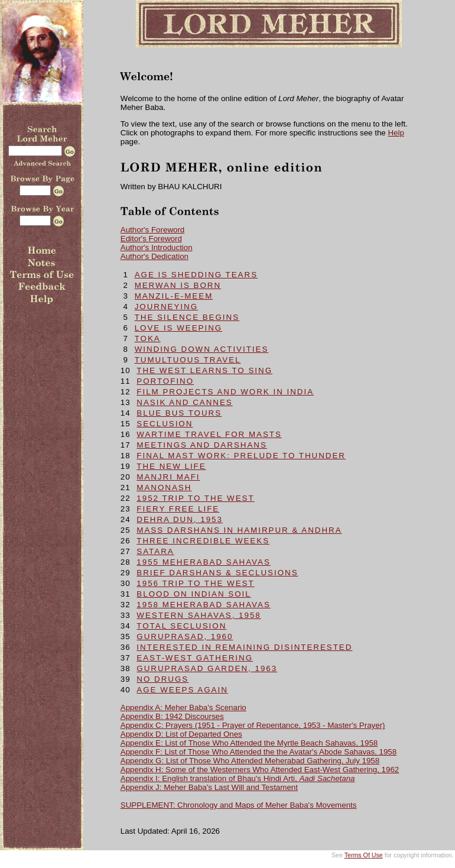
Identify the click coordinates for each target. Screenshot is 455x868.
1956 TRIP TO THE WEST (195, 583)
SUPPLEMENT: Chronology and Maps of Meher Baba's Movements (239, 805)
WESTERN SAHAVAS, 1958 (199, 615)
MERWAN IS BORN (178, 285)
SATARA (155, 551)
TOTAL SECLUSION (181, 626)
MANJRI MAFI (168, 477)
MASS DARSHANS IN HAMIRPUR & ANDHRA (239, 530)
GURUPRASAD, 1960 (185, 637)
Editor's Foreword (151, 239)
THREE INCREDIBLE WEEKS (203, 541)
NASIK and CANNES (184, 402)
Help (396, 133)
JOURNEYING (166, 307)
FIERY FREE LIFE (178, 509)
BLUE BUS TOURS (179, 413)
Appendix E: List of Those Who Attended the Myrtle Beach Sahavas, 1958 (249, 743)
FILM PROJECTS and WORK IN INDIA (225, 392)
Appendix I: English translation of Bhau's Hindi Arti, (238, 778)
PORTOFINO (165, 381)
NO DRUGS (162, 679)
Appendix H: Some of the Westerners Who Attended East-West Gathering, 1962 (260, 770)
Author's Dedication (155, 256)
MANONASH (164, 488)
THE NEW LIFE (171, 466)
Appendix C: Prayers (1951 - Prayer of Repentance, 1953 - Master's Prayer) (253, 725)
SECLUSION (165, 424)
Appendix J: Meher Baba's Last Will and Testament (209, 787)
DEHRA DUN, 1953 (180, 519)
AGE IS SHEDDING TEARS (196, 275)
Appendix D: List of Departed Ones (181, 734)
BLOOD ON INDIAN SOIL (194, 594)
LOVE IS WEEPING (179, 328)
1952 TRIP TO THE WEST (195, 498)
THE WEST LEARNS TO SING (204, 370)
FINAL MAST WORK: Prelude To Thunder (241, 456)
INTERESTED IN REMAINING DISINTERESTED (244, 647)
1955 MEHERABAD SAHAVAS (203, 562)
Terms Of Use (364, 855)
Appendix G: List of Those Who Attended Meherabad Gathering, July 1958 (250, 761)
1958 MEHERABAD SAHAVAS (203, 605)
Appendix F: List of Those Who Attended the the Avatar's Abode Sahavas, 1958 (259, 752)
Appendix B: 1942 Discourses (172, 716)
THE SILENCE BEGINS (187, 317)
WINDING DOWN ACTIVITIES (202, 349)
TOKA (148, 339)
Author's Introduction (157, 247)
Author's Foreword (152, 230)
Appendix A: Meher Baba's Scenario (183, 707)
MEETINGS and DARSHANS (201, 445)
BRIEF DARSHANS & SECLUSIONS (217, 573)
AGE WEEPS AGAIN (182, 690)
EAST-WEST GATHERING (195, 658)
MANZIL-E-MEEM (174, 296)
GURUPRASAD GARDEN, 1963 (207, 668)
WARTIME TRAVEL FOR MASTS (209, 434)
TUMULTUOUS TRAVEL (188, 360)
